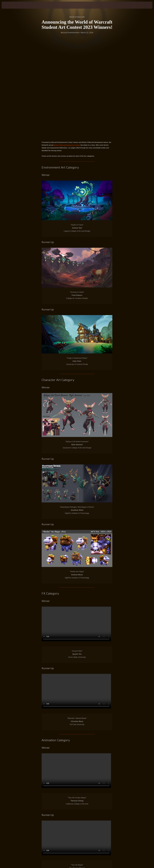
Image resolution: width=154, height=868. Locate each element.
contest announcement (56, 802)
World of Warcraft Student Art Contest (67, 53)
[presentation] (9, 5)
